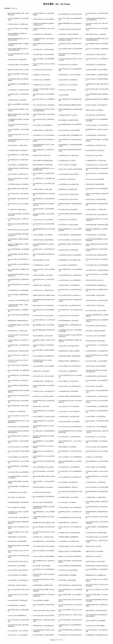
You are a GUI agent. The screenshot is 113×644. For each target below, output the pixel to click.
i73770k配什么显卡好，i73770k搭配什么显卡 (18, 24)
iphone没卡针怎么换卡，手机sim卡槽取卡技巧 (18, 517)
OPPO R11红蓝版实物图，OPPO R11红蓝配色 (43, 467)
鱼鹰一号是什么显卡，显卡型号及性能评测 (43, 502)
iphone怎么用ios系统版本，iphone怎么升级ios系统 (70, 240)
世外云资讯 (53, 640)
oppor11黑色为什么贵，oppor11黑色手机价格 (69, 315)
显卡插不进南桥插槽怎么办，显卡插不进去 (68, 321)
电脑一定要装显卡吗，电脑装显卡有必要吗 (68, 120)
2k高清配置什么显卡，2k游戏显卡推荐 (42, 285)
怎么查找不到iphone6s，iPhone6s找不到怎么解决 (70, 75)
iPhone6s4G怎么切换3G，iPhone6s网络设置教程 (97, 447)
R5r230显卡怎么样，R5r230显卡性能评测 (68, 570)
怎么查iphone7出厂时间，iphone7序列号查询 (43, 220)
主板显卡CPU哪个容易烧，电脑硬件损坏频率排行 (70, 105)
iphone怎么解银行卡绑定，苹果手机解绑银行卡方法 (70, 135)
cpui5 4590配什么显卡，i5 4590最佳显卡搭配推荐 (97, 270)
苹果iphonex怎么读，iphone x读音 (94, 546)
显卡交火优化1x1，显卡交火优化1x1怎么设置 (43, 396)
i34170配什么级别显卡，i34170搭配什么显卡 (96, 209)
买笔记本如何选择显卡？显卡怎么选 (41, 260)
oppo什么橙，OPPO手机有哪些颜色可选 (17, 615)
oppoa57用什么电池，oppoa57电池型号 (67, 502)
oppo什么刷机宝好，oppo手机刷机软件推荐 (18, 165)
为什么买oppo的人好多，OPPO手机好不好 (68, 65)
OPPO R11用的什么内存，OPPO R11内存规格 (43, 376)
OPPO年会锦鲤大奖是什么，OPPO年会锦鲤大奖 (44, 541)
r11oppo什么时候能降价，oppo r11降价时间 (43, 235)
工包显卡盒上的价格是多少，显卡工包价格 (43, 275)
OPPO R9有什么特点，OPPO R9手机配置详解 (96, 427)
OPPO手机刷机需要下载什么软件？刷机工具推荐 (70, 517)
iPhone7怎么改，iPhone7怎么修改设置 (67, 90)
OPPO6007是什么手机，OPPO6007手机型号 (69, 194)
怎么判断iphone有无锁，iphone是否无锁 (17, 100)
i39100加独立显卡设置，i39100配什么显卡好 (96, 135)
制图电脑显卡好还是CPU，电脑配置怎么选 (96, 575)
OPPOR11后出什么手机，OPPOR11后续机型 (43, 315)
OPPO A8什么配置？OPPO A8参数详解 (17, 507)
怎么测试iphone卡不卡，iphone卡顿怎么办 (68, 85)
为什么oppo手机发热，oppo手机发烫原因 (68, 80)
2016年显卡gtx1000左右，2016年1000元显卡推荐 (97, 125)
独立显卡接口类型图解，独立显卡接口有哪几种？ (70, 396)
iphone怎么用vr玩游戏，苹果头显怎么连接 (18, 600)
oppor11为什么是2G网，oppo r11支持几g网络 (96, 310)
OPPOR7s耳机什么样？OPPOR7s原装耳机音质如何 (70, 427)
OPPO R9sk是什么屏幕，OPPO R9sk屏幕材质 (18, 65)
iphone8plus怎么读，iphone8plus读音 (94, 155)
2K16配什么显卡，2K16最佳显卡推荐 (17, 411)
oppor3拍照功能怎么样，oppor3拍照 (41, 265)
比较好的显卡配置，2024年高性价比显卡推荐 (96, 610)
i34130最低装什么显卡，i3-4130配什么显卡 (68, 155)
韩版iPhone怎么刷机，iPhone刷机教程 (95, 551)
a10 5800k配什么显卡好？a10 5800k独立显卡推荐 (70, 29)
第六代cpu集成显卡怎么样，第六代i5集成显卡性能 (70, 14)
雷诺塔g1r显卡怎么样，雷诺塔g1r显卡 (42, 155)
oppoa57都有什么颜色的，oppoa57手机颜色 (68, 497)
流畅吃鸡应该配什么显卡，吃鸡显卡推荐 (68, 522)
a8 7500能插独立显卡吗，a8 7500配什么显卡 (96, 160)
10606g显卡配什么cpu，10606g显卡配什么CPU (44, 290)
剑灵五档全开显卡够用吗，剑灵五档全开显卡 (18, 502)
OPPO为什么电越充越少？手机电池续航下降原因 (70, 566)
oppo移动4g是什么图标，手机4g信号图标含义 (43, 240)
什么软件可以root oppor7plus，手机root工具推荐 (97, 165)
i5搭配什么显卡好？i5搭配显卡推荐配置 (95, 184)
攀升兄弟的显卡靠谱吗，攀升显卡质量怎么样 (96, 285)
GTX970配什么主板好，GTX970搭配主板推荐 (69, 285)
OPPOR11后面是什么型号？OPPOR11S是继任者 (44, 546)
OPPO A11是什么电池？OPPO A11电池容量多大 (44, 105)
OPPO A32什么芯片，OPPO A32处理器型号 (18, 635)
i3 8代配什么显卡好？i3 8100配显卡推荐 (17, 59)
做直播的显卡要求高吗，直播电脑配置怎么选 (69, 361)
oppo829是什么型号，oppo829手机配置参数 (96, 366)
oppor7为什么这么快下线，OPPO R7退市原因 (18, 447)
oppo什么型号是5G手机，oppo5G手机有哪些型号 (70, 280)
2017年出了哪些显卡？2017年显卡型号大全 (68, 381)
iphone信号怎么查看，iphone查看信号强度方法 (44, 635)
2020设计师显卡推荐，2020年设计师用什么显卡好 (70, 635)
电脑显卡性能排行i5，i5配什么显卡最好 (17, 537)
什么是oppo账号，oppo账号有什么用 (67, 179)
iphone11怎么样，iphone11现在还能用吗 (95, 179)
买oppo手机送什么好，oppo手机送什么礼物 (96, 65)
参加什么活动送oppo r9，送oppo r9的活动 (95, 561)
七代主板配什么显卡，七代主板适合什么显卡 (43, 537)
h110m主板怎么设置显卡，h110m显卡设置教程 (97, 70)
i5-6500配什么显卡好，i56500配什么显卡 (95, 305)
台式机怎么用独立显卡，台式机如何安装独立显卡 (70, 235)
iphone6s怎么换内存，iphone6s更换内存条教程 (19, 427)
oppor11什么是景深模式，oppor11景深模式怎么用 (70, 477)
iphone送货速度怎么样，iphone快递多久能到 (69, 184)
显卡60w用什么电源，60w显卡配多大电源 (96, 115)
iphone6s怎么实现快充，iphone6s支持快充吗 (69, 174)
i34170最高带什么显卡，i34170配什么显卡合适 (97, 396)
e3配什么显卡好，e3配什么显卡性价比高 (17, 585)
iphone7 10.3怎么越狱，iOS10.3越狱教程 (68, 165)
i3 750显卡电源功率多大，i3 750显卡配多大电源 (97, 406)
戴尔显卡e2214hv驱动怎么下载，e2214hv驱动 (18, 70)
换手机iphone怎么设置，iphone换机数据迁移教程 (70, 551)
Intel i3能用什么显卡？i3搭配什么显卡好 (17, 209)
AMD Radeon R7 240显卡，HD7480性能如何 (96, 336)
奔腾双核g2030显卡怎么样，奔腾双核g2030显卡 (44, 295)
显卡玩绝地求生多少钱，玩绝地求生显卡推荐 (96, 255)
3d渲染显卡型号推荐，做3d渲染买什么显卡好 (18, 351)
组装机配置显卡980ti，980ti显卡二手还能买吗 (69, 351)
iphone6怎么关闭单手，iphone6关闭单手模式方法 (70, 386)
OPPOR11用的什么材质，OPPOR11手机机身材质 (97, 265)
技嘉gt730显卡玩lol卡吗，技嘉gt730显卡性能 (43, 305)
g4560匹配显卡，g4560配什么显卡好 (41, 75)
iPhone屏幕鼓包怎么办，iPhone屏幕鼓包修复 (18, 290)
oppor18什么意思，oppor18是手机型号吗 (68, 265)
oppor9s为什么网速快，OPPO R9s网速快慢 (18, 575)
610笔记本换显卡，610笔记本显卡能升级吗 (68, 34)
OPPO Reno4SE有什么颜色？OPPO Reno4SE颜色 (44, 610)
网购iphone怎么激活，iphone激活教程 (94, 110)
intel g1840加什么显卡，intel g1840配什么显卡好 (70, 437)
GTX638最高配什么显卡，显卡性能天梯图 (68, 391)
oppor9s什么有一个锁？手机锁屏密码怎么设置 (19, 300)
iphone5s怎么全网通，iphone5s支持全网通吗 (96, 467)
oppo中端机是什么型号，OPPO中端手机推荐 (96, 235)
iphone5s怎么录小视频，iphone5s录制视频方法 (19, 472)
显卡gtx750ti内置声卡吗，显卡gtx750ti (95, 280)
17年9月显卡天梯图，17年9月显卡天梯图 (95, 295)
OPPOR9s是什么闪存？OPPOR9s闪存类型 (68, 209)
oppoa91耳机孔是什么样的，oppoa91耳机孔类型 (97, 537)
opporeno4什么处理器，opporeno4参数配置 (96, 620)
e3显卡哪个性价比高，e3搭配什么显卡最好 (96, 54)
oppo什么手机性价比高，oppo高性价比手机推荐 (44, 416)
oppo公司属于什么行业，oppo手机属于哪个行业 (44, 391)
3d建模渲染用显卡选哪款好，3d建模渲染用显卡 (70, 356)
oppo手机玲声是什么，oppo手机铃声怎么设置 (18, 90)
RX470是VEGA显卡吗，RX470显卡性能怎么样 (97, 105)
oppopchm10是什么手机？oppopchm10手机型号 (44, 615)
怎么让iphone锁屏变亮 (64, 95)
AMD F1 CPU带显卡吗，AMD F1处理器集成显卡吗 (70, 457)
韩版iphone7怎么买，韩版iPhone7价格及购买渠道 (70, 556)
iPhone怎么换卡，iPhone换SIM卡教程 (16, 497)
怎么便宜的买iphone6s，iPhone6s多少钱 (42, 85)
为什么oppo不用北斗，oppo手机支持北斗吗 (18, 174)
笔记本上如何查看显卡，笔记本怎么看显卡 (43, 336)
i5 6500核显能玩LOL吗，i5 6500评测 (67, 160)
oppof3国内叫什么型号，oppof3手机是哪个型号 (97, 214)
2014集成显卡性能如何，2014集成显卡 (17, 605)
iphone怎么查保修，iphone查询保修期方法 (42, 125)
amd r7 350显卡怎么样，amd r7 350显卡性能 (18, 631)
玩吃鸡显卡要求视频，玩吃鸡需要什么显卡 (43, 585)
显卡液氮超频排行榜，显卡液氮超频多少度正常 (97, 635)
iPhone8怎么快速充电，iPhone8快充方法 (95, 150)
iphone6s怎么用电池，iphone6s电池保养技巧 (18, 570)
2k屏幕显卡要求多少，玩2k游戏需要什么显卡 (43, 626)
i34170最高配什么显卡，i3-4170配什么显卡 (96, 482)
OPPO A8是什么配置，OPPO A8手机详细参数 (43, 54)
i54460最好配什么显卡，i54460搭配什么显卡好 (69, 533)
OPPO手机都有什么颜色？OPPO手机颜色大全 (18, 184)
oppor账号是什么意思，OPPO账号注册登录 (68, 250)
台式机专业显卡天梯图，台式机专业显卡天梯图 (97, 225)
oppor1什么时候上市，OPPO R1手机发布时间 (69, 411)
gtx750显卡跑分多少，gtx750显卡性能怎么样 (18, 580)
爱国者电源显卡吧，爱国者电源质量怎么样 (18, 321)
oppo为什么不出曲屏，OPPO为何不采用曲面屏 (44, 556)
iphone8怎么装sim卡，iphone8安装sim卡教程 (69, 346)
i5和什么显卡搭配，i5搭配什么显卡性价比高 (96, 326)
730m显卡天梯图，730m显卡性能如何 (67, 580)
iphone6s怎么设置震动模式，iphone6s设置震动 (69, 421)
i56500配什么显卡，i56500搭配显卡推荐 (68, 371)
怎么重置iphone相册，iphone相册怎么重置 (42, 189)
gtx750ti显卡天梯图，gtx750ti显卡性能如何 (96, 416)
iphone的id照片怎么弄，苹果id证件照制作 (95, 341)
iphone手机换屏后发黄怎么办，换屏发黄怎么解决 (70, 275)
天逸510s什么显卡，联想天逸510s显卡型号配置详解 (70, 169)
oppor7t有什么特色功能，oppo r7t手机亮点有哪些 (97, 487)
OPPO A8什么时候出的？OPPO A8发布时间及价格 (70, 507)
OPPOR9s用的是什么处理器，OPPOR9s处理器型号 (70, 255)
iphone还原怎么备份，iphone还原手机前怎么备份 (70, 305)
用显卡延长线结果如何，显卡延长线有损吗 (43, 165)
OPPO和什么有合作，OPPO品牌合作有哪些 (96, 199)
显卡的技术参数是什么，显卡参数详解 (67, 447)
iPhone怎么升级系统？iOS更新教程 (41, 600)
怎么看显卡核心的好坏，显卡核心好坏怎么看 (96, 376)
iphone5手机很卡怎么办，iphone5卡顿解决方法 (69, 467)
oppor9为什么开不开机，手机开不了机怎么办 (18, 561)
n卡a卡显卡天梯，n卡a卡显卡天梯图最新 (95, 626)
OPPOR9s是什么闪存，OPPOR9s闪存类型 (68, 199)
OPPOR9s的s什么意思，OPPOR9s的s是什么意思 (97, 300)
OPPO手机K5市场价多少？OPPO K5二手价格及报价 (70, 546)
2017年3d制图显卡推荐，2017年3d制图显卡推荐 (97, 351)
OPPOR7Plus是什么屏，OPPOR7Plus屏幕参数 (43, 19)
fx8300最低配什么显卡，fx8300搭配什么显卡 (43, 381)
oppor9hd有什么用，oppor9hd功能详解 (42, 80)
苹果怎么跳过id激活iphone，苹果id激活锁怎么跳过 (70, 585)
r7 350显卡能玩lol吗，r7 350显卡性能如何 (42, 34)
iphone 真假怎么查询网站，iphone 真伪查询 (43, 487)
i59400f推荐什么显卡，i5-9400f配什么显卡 (18, 331)
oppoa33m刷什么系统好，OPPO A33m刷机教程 (44, 366)
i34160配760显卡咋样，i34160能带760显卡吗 (43, 130)
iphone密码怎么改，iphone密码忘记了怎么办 (96, 145)
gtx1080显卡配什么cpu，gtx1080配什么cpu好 (69, 541)
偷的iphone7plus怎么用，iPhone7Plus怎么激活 (18, 230)
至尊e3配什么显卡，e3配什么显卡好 (41, 406)
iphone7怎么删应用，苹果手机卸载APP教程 (43, 160)
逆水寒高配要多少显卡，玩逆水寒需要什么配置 (70, 260)
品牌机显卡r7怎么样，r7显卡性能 (94, 556)
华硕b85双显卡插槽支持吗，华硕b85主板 (68, 487)
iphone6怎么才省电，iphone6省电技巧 (94, 386)
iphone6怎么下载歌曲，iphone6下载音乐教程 (18, 457)
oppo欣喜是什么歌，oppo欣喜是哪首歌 (17, 566)
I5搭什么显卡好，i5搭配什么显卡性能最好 (96, 331)
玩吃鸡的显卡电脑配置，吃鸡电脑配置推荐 (68, 537)
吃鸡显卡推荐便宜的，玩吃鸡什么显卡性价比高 (97, 566)
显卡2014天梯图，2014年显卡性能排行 (42, 566)
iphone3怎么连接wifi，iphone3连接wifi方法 (68, 482)
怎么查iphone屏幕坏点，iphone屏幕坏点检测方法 (97, 75)
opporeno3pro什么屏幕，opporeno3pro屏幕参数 (69, 130)
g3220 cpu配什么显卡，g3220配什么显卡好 (18, 145)
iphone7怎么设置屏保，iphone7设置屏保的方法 (44, 356)
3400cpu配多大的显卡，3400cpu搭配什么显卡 (69, 416)
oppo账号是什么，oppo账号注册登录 (94, 457)
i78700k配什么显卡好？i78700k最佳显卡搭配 (96, 533)
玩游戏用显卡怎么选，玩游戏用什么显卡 (68, 189)
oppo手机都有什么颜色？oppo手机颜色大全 (18, 150)
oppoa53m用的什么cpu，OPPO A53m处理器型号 (44, 135)
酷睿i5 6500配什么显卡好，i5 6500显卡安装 (96, 34)
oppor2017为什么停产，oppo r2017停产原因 (96, 437)
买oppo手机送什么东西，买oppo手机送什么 (43, 70)
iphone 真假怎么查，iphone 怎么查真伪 (42, 492)
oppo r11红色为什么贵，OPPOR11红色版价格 (69, 406)
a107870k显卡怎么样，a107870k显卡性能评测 (43, 49)
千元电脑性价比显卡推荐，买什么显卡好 (68, 115)
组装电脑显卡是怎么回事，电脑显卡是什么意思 (44, 522)
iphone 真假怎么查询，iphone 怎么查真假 (17, 492)
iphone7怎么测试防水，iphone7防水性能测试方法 (70, 366)
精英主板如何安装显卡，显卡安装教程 (67, 575)
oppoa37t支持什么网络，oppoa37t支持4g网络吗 (97, 361)
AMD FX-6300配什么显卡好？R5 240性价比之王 (70, 295)
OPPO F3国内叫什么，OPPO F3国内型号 (68, 220)
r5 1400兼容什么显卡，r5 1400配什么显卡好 (96, 497)
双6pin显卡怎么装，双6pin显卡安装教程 (17, 541)
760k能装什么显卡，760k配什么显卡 (41, 371)
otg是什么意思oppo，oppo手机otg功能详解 (68, 225)
